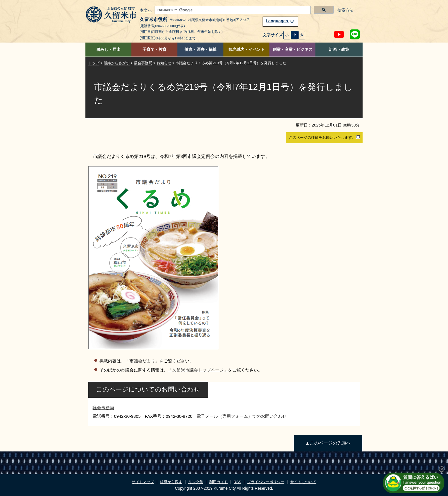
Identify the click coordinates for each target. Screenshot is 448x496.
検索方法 (345, 10)
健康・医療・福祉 (201, 50)
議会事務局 (143, 63)
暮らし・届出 (109, 50)
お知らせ (164, 63)
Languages (280, 21)
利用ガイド (218, 482)
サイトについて (303, 482)
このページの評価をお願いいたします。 (324, 137)
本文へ (146, 11)
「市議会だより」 (142, 361)
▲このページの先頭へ (328, 443)
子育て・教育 (155, 50)
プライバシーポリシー (266, 482)
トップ (94, 63)
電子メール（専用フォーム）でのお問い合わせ (242, 416)
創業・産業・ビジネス (293, 50)
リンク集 (196, 482)
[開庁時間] (148, 38)
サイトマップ (143, 482)
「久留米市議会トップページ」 (198, 370)
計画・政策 (339, 50)
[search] (232, 10)
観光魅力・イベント (247, 50)
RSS (237, 482)
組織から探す (171, 482)
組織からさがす (117, 63)
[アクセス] (243, 19)
